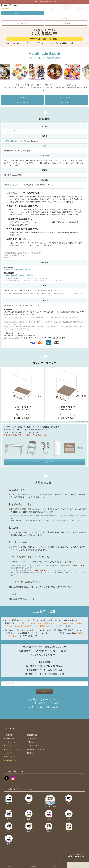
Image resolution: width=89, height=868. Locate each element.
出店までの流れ (23, 103)
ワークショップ (23, 18)
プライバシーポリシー (34, 746)
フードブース (66, 13)
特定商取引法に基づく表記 (36, 749)
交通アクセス (11, 742)
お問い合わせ (31, 742)
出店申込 (56, 867)
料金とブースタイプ (66, 97)
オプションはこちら (44, 462)
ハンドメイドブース (23, 13)
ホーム (11, 867)
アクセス (33, 867)
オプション (66, 18)
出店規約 (66, 23)
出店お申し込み (66, 103)
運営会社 (30, 753)
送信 (44, 691)
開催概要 (9, 735)
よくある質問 (23, 23)
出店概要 (23, 97)
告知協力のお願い (33, 735)
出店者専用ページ (13, 760)
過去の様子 (10, 738)
